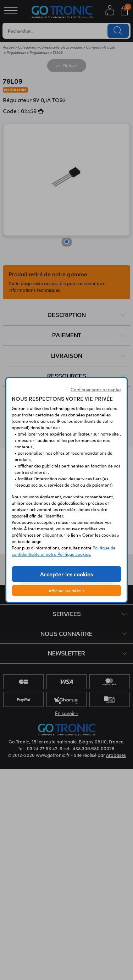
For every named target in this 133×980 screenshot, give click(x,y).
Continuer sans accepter (96, 389)
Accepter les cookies (66, 574)
